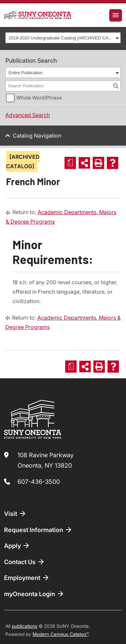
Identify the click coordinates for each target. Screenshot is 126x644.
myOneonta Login (34, 594)
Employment (27, 578)
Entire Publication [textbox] (26, 73)
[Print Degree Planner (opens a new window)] (70, 163)
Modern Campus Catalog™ (61, 634)
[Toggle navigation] (116, 15)
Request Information (38, 530)
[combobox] (63, 38)
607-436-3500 (39, 482)
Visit (15, 514)
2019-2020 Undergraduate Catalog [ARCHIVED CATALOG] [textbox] (61, 38)
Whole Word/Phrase (39, 98)
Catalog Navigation (37, 136)
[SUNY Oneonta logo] (38, 15)
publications (25, 626)
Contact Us (25, 562)
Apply (17, 546)
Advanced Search (28, 115)
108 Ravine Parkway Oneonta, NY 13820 (46, 460)
